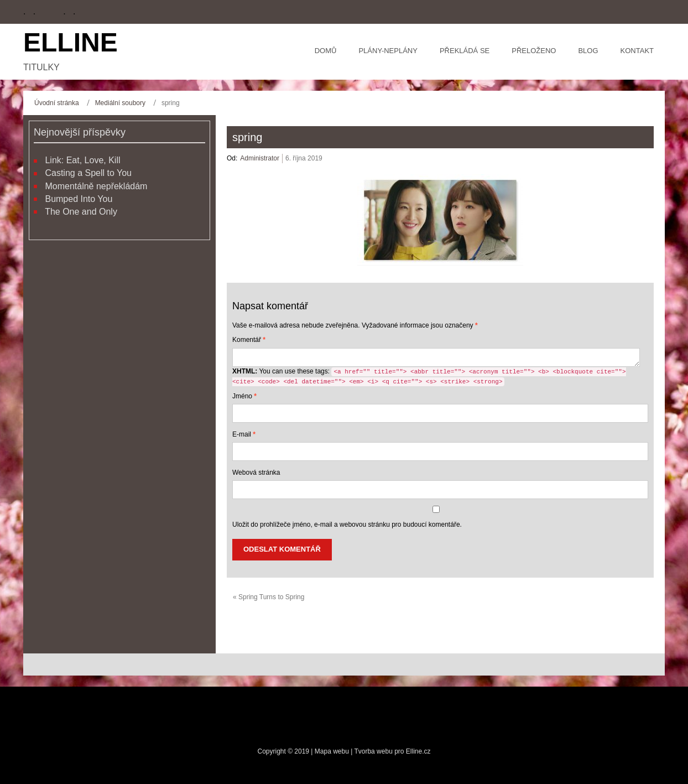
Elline (71, 42)
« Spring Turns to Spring (269, 597)
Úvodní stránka (57, 103)
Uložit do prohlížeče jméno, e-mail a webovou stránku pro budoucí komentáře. (347, 525)
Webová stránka (256, 473)
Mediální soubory (120, 103)
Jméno (244, 396)
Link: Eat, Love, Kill (82, 160)
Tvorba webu (373, 751)
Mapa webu (333, 751)
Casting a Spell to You (88, 173)
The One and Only (81, 212)
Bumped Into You (79, 199)
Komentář (249, 340)
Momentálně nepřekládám (96, 186)
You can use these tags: (429, 377)
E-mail (244, 434)
